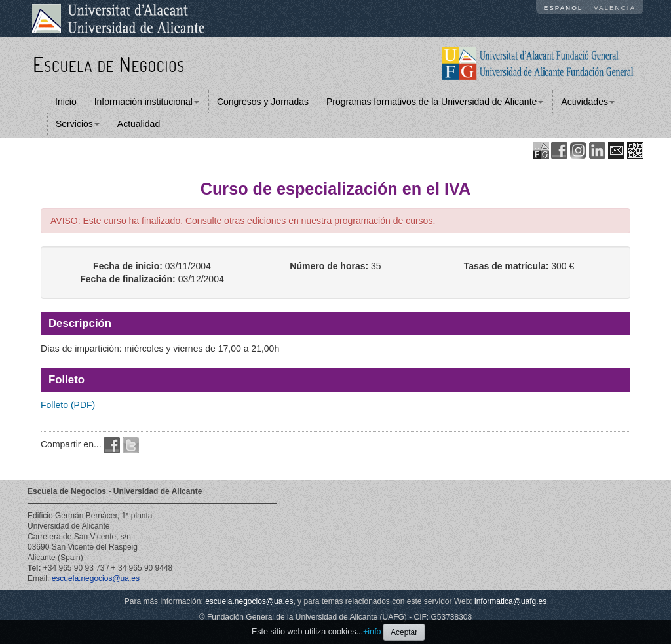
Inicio (66, 102)
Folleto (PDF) (68, 405)
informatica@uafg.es (510, 601)
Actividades (588, 102)
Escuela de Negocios (109, 64)
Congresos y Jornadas (263, 102)
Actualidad (139, 124)
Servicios (78, 124)
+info (372, 632)
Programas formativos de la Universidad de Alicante (435, 102)
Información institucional (147, 102)
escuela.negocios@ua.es (96, 578)
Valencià (615, 8)
